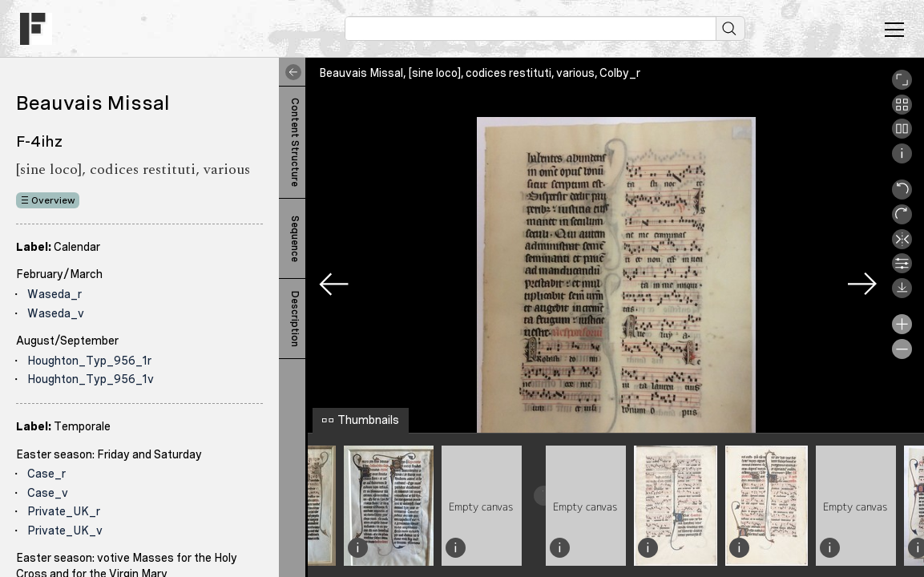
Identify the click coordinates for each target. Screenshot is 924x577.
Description (295, 319)
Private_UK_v (65, 531)
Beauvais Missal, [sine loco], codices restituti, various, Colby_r (480, 73)
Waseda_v (56, 313)
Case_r (46, 474)
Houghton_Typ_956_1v (91, 379)
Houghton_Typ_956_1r (89, 361)
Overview (53, 200)
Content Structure (295, 142)
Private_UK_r (64, 511)
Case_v (48, 493)
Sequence (295, 239)
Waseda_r (54, 294)
